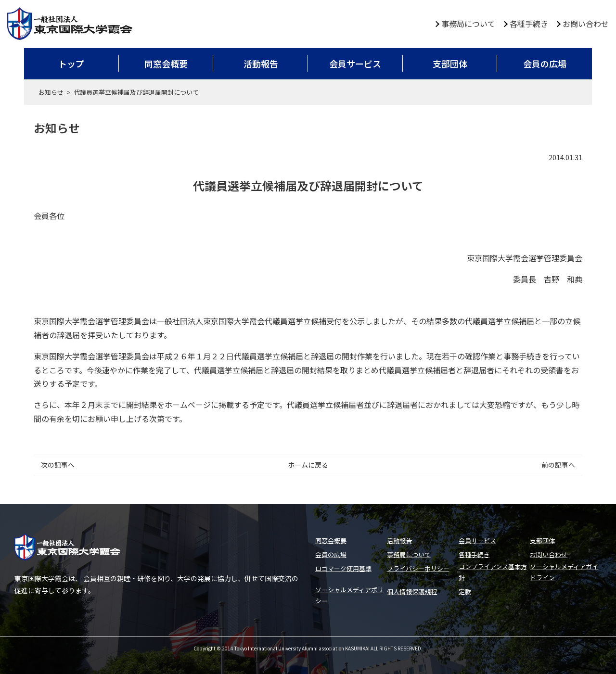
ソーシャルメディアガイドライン (564, 572)
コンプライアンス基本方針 (493, 572)
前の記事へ (558, 465)
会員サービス (355, 64)
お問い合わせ (586, 24)
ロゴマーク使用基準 (343, 568)
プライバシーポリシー (418, 568)
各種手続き (529, 24)
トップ (71, 64)
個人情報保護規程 (412, 591)
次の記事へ (58, 465)
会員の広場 (545, 64)
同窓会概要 (166, 64)
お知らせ (51, 92)
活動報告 (261, 64)
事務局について (468, 24)
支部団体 (450, 64)
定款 (465, 591)
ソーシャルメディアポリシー (349, 595)
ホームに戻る (308, 465)
